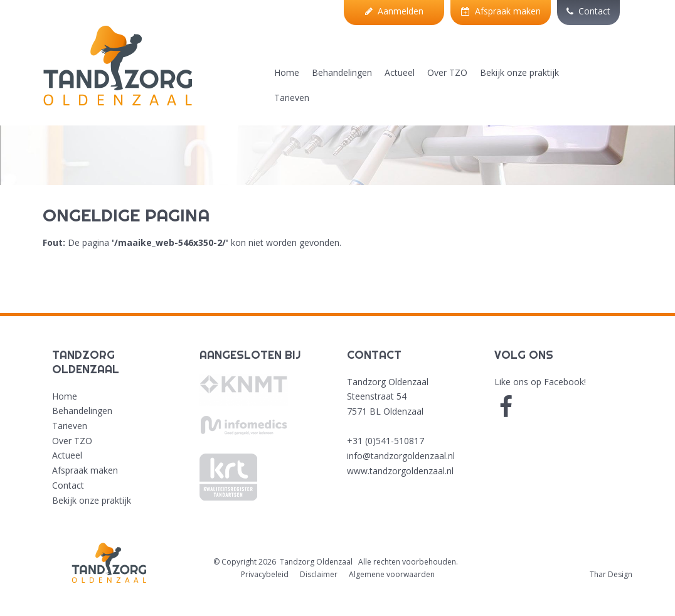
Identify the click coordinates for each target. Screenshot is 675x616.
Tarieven (292, 98)
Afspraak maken (501, 11)
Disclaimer (319, 574)
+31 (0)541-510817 (385, 441)
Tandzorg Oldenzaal (316, 562)
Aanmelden (394, 11)
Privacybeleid (265, 574)
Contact (588, 11)
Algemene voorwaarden (392, 574)
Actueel (400, 72)
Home (287, 72)
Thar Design (611, 574)
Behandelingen (342, 72)
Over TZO (447, 72)
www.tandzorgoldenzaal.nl (400, 471)
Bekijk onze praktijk (519, 72)
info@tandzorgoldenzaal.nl (401, 456)
